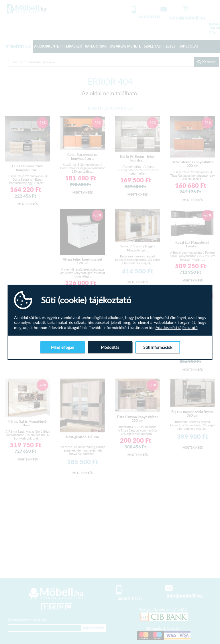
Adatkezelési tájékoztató (177, 328)
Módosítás (110, 347)
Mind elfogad (63, 347)
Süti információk (158, 347)
